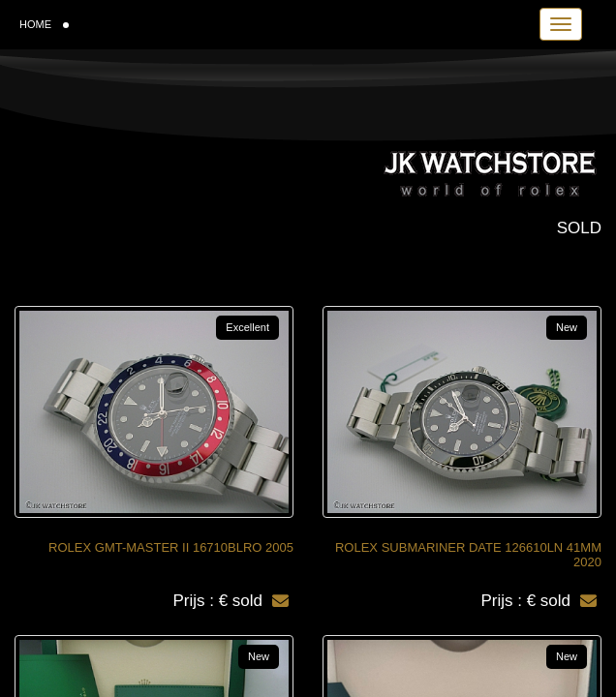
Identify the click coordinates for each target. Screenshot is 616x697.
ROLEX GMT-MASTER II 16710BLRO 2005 (171, 547)
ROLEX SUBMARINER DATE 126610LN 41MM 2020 (468, 555)
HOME (44, 24)
